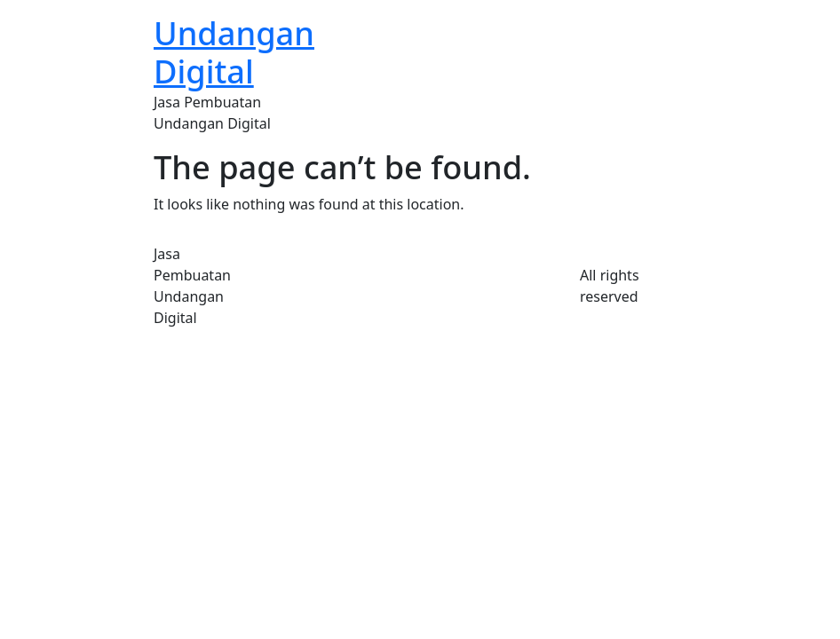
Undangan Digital (234, 52)
